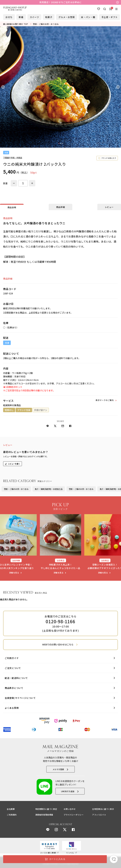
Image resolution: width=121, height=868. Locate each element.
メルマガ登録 (58, 769)
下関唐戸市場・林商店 (13, 158)
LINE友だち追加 (68, 791)
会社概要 (11, 809)
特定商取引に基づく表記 (46, 809)
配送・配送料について (16, 678)
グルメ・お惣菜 (67, 17)
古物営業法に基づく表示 (103, 809)
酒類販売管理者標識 (44, 815)
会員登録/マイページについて (20, 698)
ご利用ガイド (12, 658)
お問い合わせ (70, 809)
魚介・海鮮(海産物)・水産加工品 (49, 489)
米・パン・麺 (88, 17)
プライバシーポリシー (74, 815)
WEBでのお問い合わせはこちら (58, 644)
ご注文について (13, 668)
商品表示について (14, 688)
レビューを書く (14, 464)
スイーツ (34, 17)
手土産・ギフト (110, 17)
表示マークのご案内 (105, 400)
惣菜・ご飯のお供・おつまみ (16, 489)
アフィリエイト (99, 815)
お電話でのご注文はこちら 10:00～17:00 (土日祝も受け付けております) (60, 623)
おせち (9, 17)
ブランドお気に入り (109, 158)
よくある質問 (12, 708)
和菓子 (49, 17)
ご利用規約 (12, 815)
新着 (21, 17)
